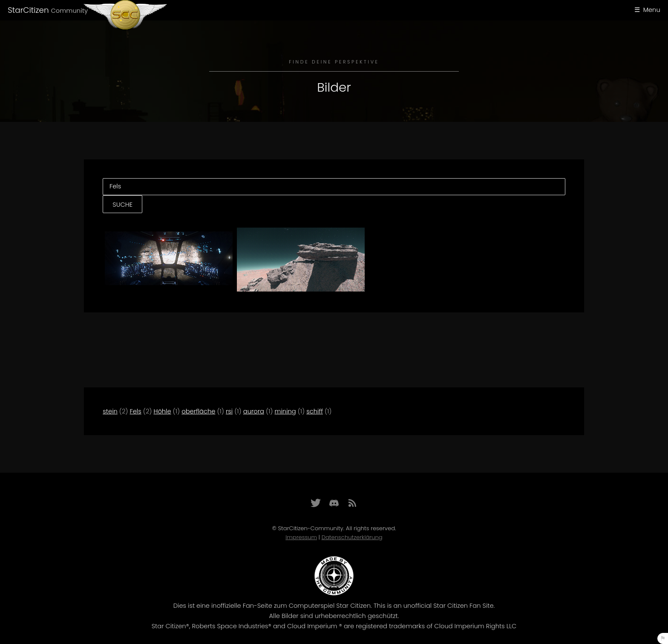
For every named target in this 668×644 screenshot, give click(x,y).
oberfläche (198, 411)
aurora (254, 411)
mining (285, 411)
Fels (136, 411)
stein (110, 411)
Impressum (301, 537)
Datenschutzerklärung (352, 537)
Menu (652, 10)
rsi (229, 411)
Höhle (162, 411)
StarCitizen (48, 10)
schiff (315, 411)
